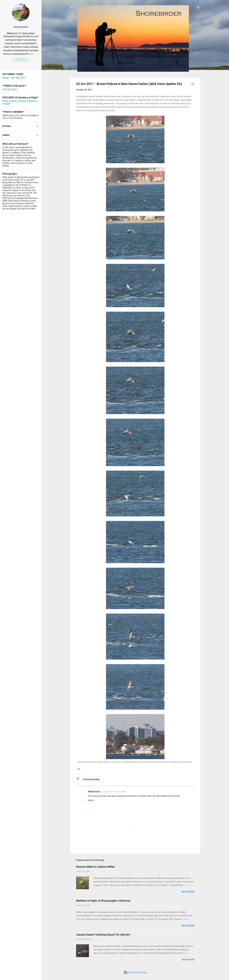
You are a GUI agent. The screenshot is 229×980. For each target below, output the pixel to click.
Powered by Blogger (135, 972)
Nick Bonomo (21, 27)
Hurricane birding (91, 779)
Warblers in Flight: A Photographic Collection (103, 901)
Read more (188, 892)
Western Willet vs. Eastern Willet (95, 867)
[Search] (198, 8)
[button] (193, 84)
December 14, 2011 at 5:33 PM (113, 792)
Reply (91, 800)
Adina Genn (94, 792)
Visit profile (21, 60)
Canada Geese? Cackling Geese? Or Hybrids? (103, 935)
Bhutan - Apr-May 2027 (14, 78)
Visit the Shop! (10, 89)
